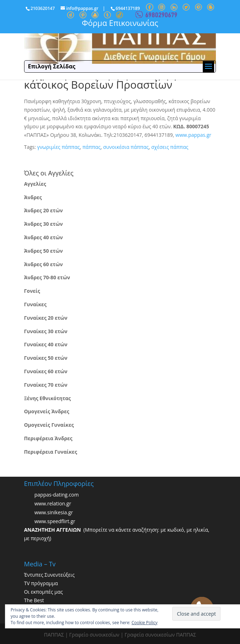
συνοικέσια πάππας (126, 147)
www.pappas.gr (193, 135)
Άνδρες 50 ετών (43, 251)
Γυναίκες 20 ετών (46, 318)
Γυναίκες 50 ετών (46, 358)
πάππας (91, 147)
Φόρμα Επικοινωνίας (120, 23)
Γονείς (32, 291)
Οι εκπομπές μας (44, 592)
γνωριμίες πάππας (58, 147)
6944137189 (128, 8)
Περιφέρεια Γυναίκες (51, 452)
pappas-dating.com (57, 495)
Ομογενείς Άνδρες (47, 411)
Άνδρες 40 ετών (43, 237)
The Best (34, 600)
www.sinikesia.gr (54, 513)
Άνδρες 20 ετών (43, 210)
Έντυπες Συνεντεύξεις (49, 575)
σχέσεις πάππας (170, 147)
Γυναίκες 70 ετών (46, 385)
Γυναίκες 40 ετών (46, 344)
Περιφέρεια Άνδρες (48, 438)
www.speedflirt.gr (55, 522)
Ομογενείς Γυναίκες (49, 425)
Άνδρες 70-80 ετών (47, 277)
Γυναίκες (35, 304)
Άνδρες (33, 197)
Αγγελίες (35, 184)
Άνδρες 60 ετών (43, 264)
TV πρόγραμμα (41, 583)
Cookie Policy (144, 623)
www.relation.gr (53, 504)
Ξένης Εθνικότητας (48, 398)
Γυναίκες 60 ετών (46, 371)
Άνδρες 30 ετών (43, 224)
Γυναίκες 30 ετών (46, 331)
